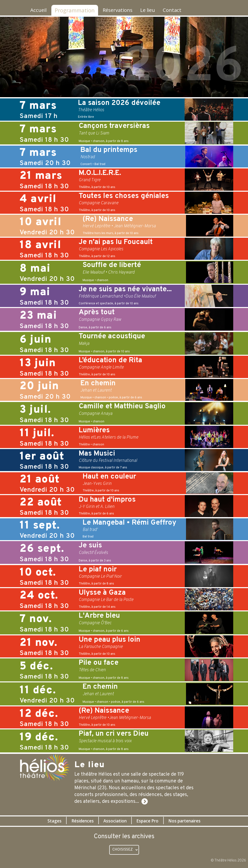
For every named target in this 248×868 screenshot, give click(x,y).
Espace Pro (149, 821)
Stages (49, 821)
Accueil (37, 10)
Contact (178, 10)
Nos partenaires (189, 821)
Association (114, 821)
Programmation (74, 10)
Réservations (119, 10)
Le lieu (151, 10)
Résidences (79, 821)
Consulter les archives (124, 837)
